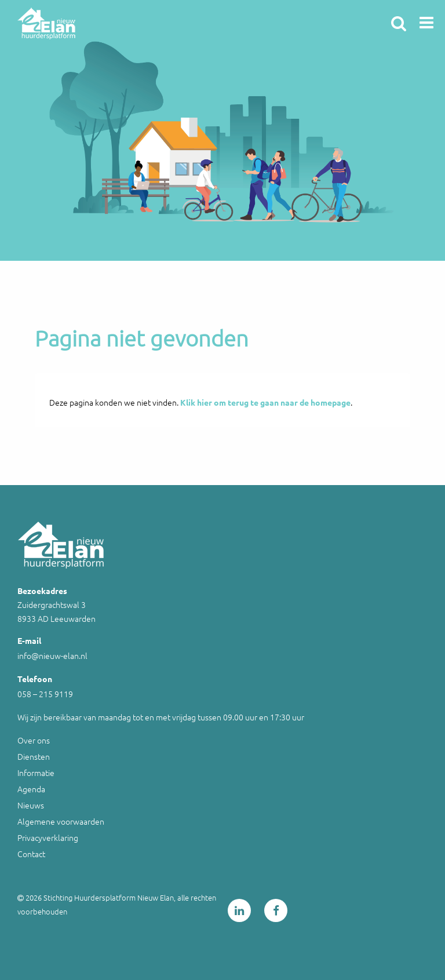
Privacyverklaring (48, 837)
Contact (31, 854)
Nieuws (31, 805)
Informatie (36, 773)
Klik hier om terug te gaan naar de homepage (265, 402)
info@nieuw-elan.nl (52, 655)
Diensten (34, 756)
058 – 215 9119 (45, 694)
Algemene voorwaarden (61, 821)
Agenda (31, 789)
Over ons (34, 740)
